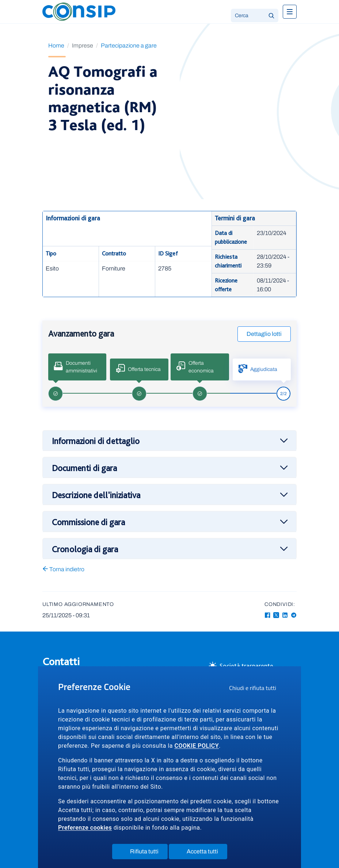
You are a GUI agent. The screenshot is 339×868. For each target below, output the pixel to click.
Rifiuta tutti (144, 853)
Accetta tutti (203, 853)
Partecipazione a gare (129, 46)
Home (56, 46)
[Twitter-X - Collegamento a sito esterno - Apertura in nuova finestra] (276, 615)
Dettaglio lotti (264, 334)
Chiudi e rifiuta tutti (255, 689)
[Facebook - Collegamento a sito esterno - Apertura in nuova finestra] (267, 615)
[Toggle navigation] (290, 12)
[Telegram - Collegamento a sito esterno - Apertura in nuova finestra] (294, 615)
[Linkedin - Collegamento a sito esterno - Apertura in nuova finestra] (285, 615)
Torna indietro (63, 569)
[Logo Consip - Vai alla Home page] (79, 11)
